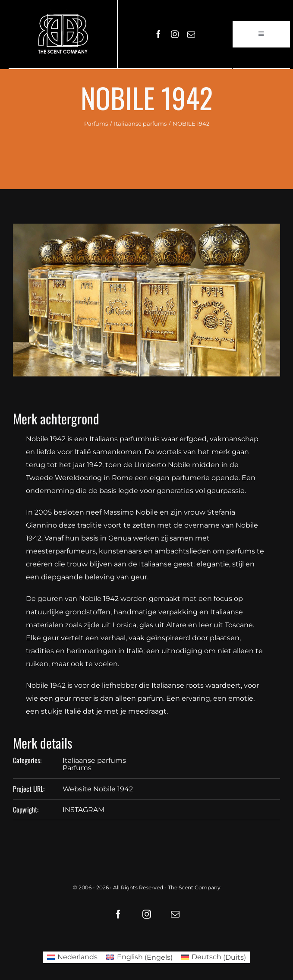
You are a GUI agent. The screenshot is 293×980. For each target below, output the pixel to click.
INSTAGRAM (83, 810)
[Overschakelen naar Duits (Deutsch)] (214, 958)
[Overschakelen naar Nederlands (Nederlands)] (72, 958)
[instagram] (175, 34)
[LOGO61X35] (63, 34)
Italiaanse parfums (94, 760)
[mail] (191, 34)
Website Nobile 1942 (98, 789)
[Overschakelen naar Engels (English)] (139, 958)
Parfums (77, 768)
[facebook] (158, 34)
